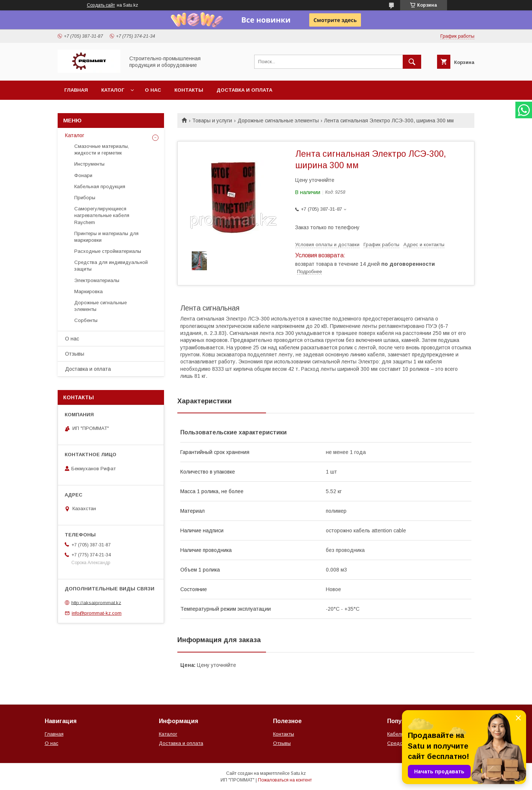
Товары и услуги (212, 121)
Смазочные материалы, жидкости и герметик (102, 150)
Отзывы (75, 354)
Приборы (85, 198)
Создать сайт (101, 5)
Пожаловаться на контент (285, 780)
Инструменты (89, 164)
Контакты (189, 90)
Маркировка (88, 291)
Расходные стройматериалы (108, 251)
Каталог (113, 90)
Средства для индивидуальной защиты (111, 266)
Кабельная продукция (100, 187)
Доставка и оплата (244, 90)
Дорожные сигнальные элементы (278, 121)
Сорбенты (86, 320)
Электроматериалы (97, 280)
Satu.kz (298, 773)
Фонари (83, 175)
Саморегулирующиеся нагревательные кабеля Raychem (102, 215)
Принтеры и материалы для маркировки (106, 237)
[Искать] (412, 62)
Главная (76, 90)
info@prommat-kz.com (97, 613)
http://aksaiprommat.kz (96, 602)
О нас (153, 90)
